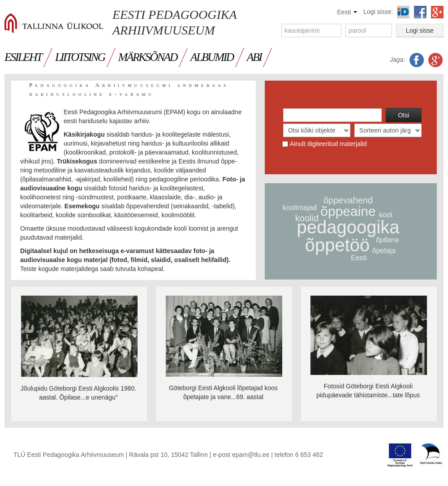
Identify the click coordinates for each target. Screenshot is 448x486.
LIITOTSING (80, 57)
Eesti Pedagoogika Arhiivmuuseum (174, 22)
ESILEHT (23, 57)
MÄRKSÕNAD (148, 57)
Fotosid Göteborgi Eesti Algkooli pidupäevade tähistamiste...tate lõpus (368, 391)
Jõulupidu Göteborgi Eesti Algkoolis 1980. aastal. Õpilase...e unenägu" (78, 393)
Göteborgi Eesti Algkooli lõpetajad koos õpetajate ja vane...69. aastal (223, 392)
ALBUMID (212, 57)
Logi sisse (420, 30)
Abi (254, 57)
